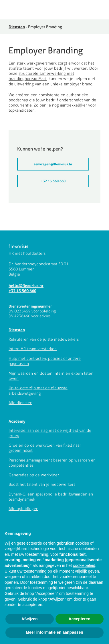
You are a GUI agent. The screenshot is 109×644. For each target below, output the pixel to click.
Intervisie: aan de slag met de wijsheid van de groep (50, 433)
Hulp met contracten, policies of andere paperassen (45, 361)
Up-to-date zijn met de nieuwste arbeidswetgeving (38, 391)
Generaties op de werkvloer (34, 475)
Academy (17, 421)
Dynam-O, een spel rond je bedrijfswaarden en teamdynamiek (51, 497)
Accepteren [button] (80, 619)
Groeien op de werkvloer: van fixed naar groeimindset (45, 448)
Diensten (17, 27)
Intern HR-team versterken (33, 349)
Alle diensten (20, 403)
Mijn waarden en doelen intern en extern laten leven (51, 376)
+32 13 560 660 (53, 181)
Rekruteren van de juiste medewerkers (44, 339)
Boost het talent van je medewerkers (42, 484)
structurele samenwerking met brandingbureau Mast (41, 76)
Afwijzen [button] (30, 619)
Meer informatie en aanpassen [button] (54, 632)
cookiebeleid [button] (84, 565)
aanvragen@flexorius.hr (53, 164)
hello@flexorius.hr (26, 285)
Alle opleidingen (23, 509)
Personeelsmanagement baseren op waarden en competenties (52, 463)
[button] (101, 10)
